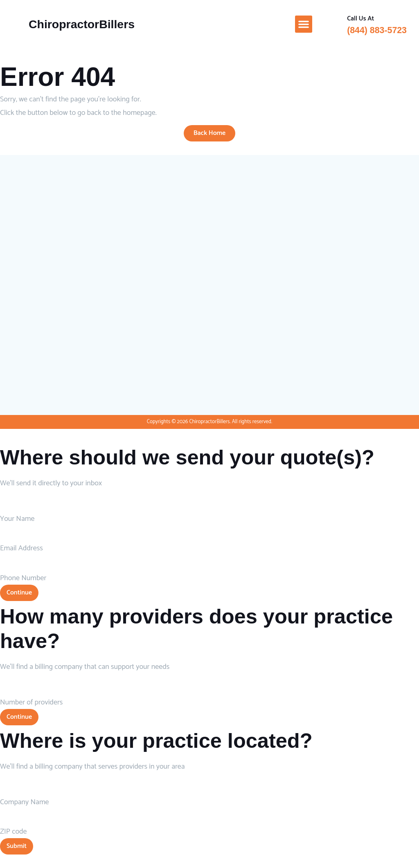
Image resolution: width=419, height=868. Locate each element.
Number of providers (31, 702)
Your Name (17, 519)
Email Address (21, 548)
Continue (19, 593)
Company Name (25, 802)
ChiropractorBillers (82, 24)
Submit (17, 846)
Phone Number (23, 578)
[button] (304, 24)
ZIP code (14, 832)
